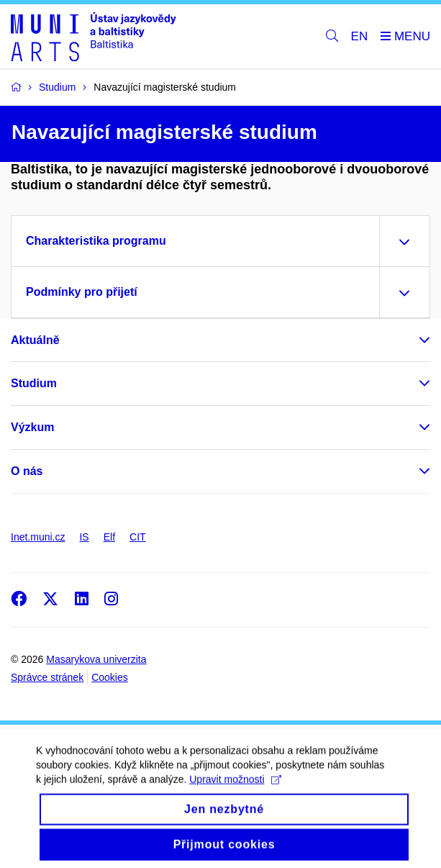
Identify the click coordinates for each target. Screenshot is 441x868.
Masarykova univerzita (96, 659)
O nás (27, 471)
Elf (109, 537)
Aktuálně (35, 340)
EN (360, 36)
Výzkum (32, 427)
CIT (138, 537)
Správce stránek (47, 677)
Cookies (110, 677)
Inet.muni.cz (38, 537)
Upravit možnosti (235, 787)
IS (84, 537)
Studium (34, 383)
